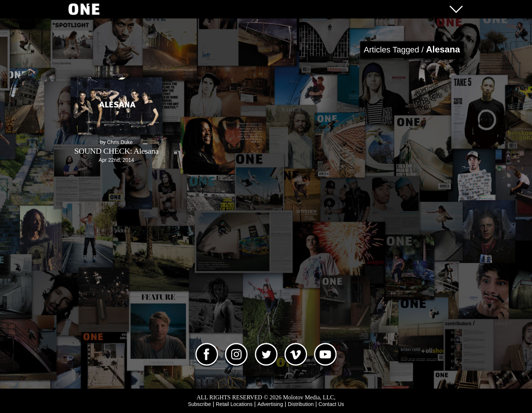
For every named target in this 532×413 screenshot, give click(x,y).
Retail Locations (234, 404)
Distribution (301, 404)
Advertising (270, 404)
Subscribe (199, 404)
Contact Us (331, 404)
